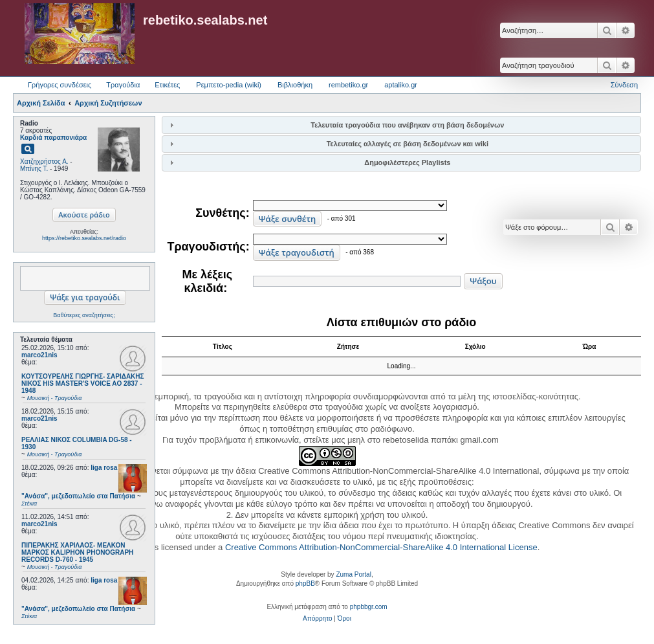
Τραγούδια (123, 85)
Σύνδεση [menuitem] (624, 85)
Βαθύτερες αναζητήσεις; (84, 315)
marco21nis (39, 355)
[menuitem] (317, 619)
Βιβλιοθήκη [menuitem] (295, 85)
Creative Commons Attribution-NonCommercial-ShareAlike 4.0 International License (381, 547)
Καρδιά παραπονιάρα (53, 138)
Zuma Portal (353, 574)
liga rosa (104, 468)
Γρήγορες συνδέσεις (60, 85)
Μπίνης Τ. (34, 169)
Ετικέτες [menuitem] (167, 85)
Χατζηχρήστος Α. (44, 161)
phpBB (305, 583)
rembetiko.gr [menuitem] (348, 85)
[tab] (401, 125)
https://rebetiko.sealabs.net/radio (84, 238)
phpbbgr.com (369, 607)
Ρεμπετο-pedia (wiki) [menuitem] (229, 85)
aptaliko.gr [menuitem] (401, 85)
